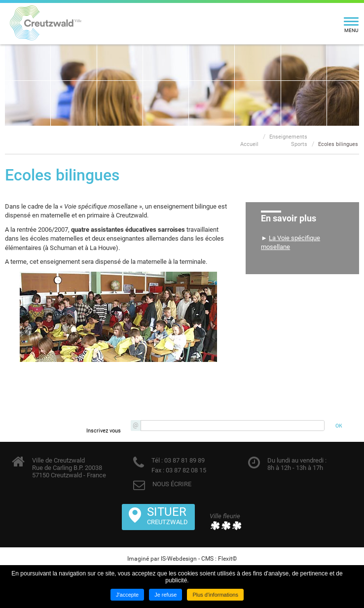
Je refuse (165, 595)
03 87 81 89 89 (184, 460)
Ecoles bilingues (338, 144)
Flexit (225, 559)
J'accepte (127, 595)
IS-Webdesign (179, 559)
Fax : (158, 470)
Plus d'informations (215, 595)
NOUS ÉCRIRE (172, 484)
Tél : (157, 460)
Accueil (249, 144)
